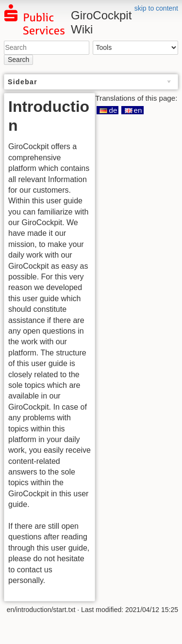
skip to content (156, 8)
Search (18, 60)
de (108, 110)
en (133, 110)
